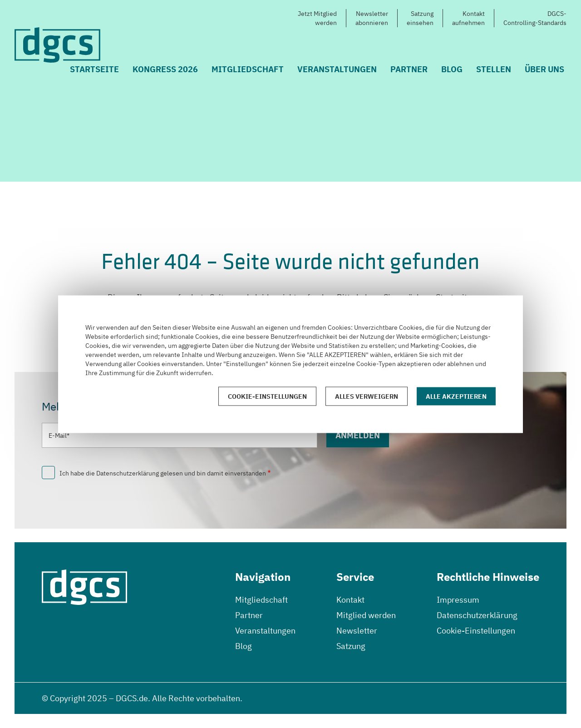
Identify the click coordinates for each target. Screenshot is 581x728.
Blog (452, 69)
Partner (409, 69)
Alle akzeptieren (456, 396)
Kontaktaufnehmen (468, 18)
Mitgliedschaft (248, 69)
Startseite (94, 69)
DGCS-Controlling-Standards (535, 18)
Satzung (351, 646)
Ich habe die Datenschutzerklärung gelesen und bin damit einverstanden (163, 473)
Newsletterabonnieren (372, 18)
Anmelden (358, 435)
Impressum (458, 600)
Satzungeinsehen (420, 18)
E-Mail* (59, 436)
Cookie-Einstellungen (476, 631)
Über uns (544, 69)
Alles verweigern (367, 396)
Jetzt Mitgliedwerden (317, 18)
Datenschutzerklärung (477, 615)
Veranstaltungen (337, 69)
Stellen (494, 69)
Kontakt (350, 600)
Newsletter (357, 631)
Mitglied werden (366, 615)
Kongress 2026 (165, 69)
